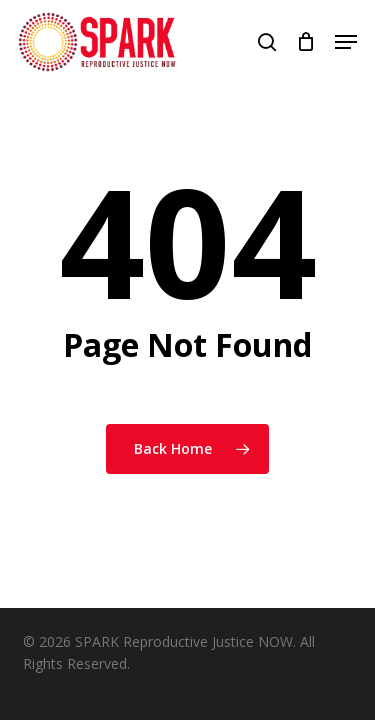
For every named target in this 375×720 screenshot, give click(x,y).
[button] (346, 42)
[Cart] (305, 42)
